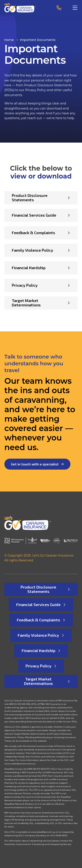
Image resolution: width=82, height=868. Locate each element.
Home (9, 40)
